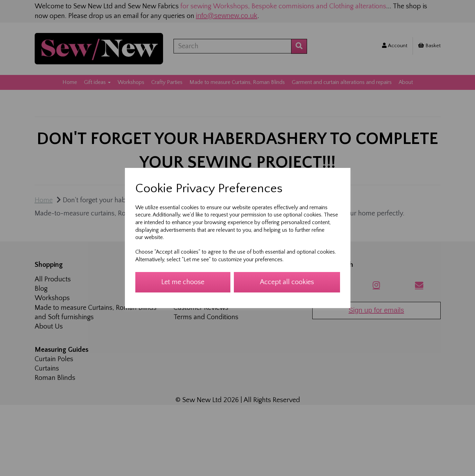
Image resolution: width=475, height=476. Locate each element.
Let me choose (183, 282)
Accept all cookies (287, 282)
